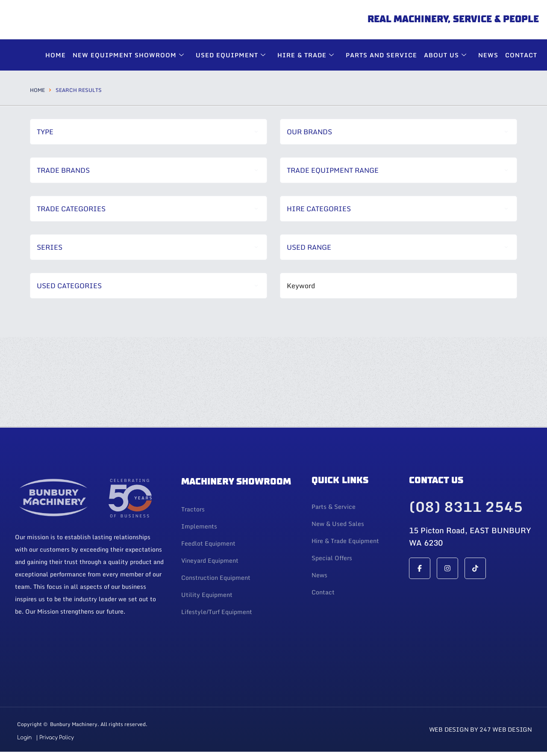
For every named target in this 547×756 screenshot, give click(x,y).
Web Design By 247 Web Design (481, 729)
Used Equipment (232, 55)
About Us (446, 55)
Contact (521, 55)
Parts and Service (381, 55)
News (488, 55)
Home (37, 90)
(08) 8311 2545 (466, 507)
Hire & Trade (307, 55)
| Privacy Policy (55, 738)
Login (24, 738)
